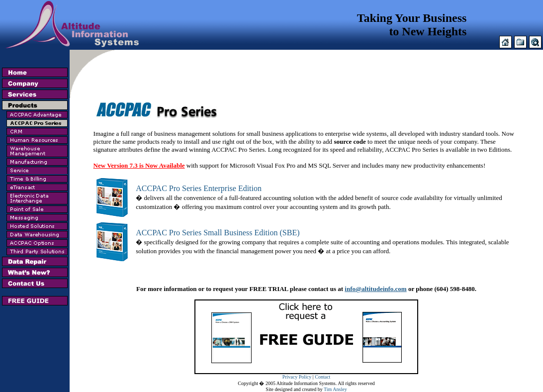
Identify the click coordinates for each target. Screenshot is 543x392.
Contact (322, 377)
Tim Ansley (335, 389)
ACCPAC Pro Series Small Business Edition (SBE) (218, 233)
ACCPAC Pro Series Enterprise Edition (199, 188)
